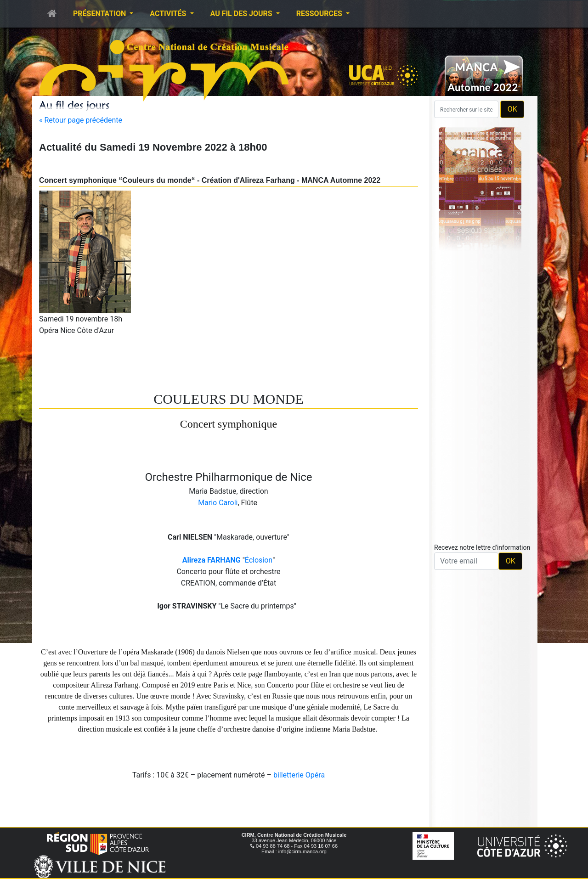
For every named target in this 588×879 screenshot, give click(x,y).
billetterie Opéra (299, 775)
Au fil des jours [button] (242, 14)
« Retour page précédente (81, 120)
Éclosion (259, 560)
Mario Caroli (218, 503)
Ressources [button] (320, 14)
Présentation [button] (100, 14)
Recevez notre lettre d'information (482, 547)
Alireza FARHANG (212, 560)
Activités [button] (169, 14)
